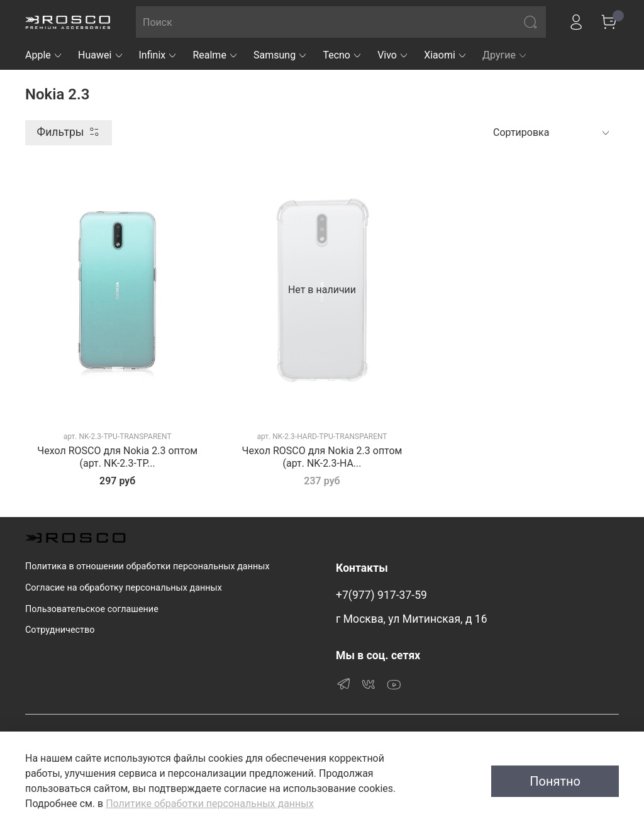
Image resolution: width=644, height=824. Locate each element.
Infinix (158, 55)
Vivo (393, 55)
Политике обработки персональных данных (209, 804)
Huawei (101, 55)
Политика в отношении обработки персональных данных (147, 566)
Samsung (280, 55)
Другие (505, 55)
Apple (44, 55)
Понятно (555, 781)
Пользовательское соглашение (92, 609)
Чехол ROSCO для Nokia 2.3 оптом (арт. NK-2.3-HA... (322, 457)
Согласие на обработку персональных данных (124, 588)
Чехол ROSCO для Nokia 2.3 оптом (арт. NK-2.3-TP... (117, 457)
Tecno (342, 55)
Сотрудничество (60, 630)
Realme (215, 55)
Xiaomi (446, 55)
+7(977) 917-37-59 (381, 595)
